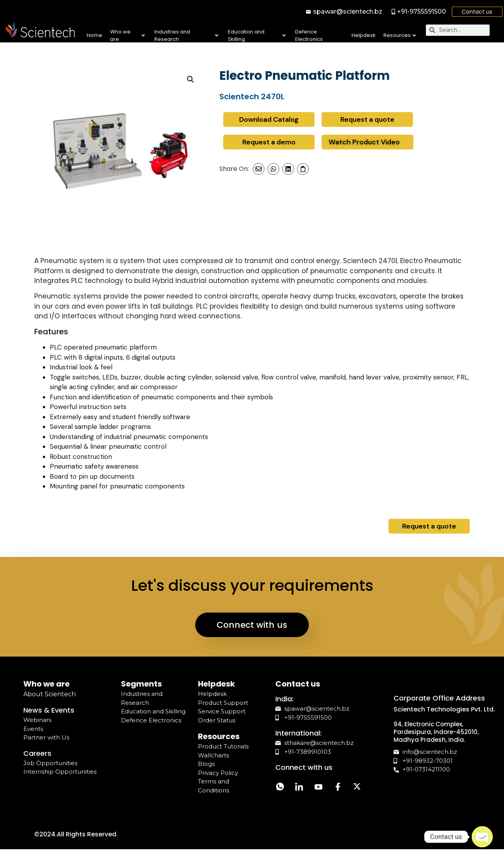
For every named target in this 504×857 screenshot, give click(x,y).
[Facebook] (338, 788)
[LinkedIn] (299, 788)
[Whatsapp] (280, 788)
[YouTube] (319, 788)
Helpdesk (364, 35)
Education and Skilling (257, 36)
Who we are (127, 36)
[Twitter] (358, 788)
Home (94, 35)
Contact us (477, 12)
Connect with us (252, 625)
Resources (400, 35)
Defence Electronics (309, 36)
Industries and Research (186, 36)
